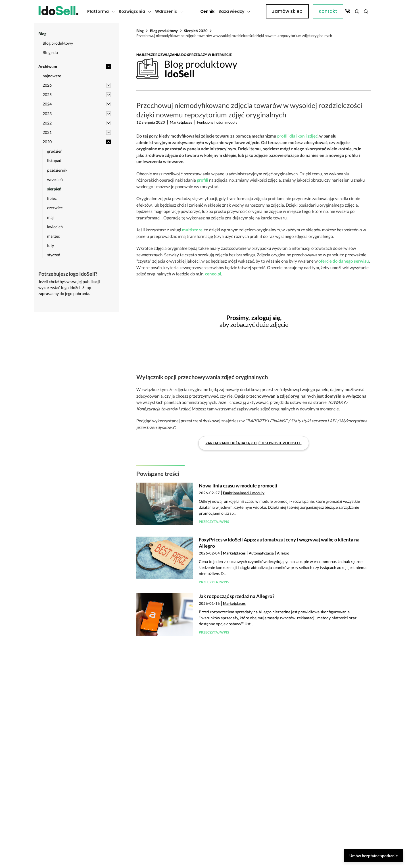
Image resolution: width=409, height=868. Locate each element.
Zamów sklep (347, 11)
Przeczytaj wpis (214, 522)
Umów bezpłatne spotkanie (373, 856)
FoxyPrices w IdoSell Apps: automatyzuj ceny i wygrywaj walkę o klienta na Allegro (279, 543)
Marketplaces (181, 122)
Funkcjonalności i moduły (217, 122)
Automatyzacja (261, 553)
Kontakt (263, 11)
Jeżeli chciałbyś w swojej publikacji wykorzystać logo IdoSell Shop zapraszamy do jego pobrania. (69, 287)
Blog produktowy (164, 31)
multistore (192, 230)
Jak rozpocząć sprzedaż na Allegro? (237, 596)
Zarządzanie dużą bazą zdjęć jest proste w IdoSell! (254, 443)
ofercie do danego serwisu (344, 261)
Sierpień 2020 (196, 31)
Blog (140, 31)
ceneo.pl (213, 274)
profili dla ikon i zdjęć (297, 136)
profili (203, 180)
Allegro (283, 553)
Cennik (195, 11)
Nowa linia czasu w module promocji (238, 486)
